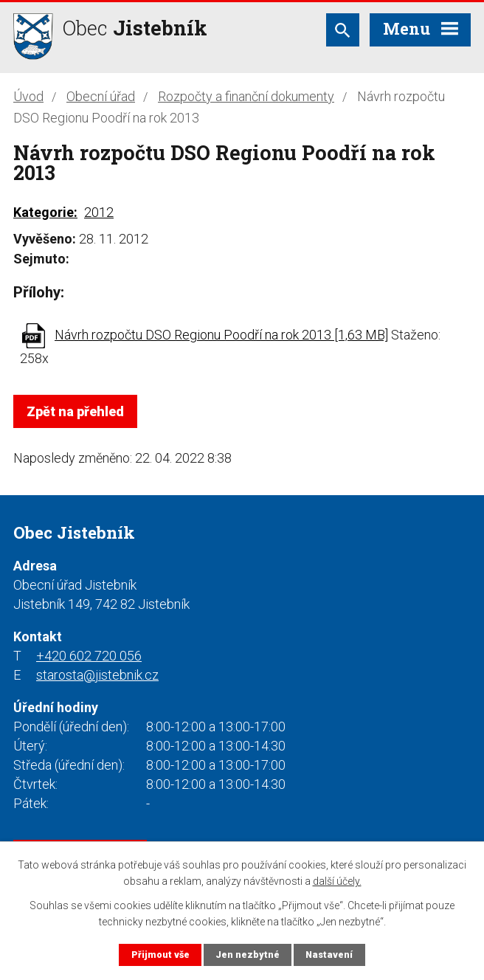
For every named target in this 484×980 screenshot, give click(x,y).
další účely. (337, 881)
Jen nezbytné (248, 955)
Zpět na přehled (75, 411)
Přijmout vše (160, 955)
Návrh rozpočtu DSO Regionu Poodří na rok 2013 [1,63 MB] (221, 335)
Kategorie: (45, 212)
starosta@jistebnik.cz (97, 675)
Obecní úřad (101, 96)
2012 (99, 212)
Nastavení (329, 955)
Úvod (28, 96)
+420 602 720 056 (89, 656)
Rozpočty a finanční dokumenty (246, 96)
